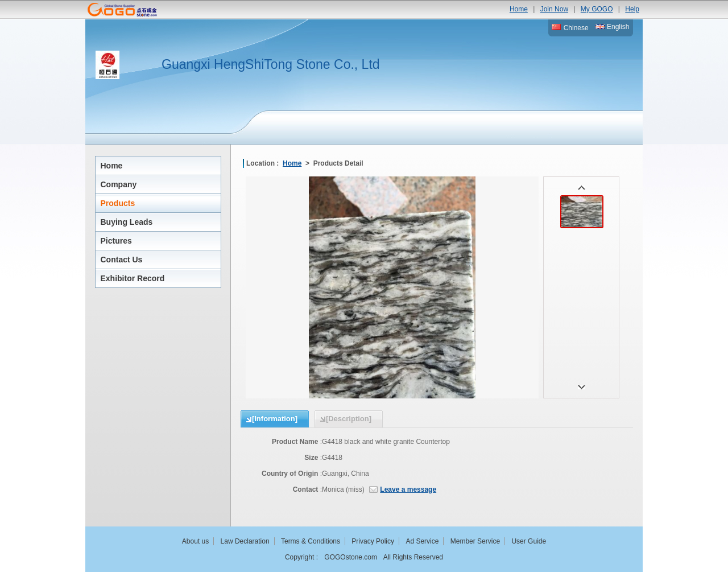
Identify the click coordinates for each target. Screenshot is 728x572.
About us (195, 541)
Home (519, 9)
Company (119, 184)
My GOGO (597, 9)
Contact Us (122, 260)
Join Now (554, 9)
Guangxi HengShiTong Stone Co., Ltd (271, 64)
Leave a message (408, 489)
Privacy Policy (373, 541)
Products (118, 203)
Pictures (116, 241)
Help (632, 9)
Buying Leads (127, 222)
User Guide (529, 541)
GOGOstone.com (351, 557)
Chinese (570, 28)
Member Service (475, 541)
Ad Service (422, 541)
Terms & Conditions (311, 541)
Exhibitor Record (133, 278)
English (613, 27)
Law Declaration (245, 541)
